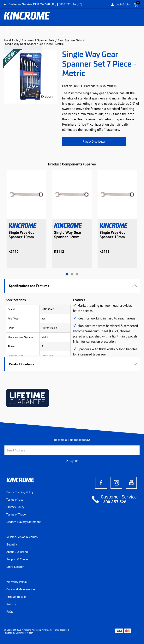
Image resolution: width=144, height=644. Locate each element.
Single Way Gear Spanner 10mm (22, 235)
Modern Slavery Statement (24, 522)
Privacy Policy (15, 507)
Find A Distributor (94, 142)
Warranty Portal (17, 582)
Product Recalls (16, 597)
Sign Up (74, 461)
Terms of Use (15, 500)
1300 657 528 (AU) (45, 4)
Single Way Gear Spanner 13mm (113, 235)
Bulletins (12, 545)
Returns (11, 604)
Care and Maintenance (21, 589)
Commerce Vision (24, 633)
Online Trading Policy (20, 492)
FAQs (10, 612)
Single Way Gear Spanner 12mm (68, 235)
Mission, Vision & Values (22, 537)
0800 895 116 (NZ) (70, 4)
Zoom (49, 97)
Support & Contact (18, 559)
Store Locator (15, 567)
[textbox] (115, 18)
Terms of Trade (16, 515)
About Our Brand (17, 552)
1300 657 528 (114, 502)
